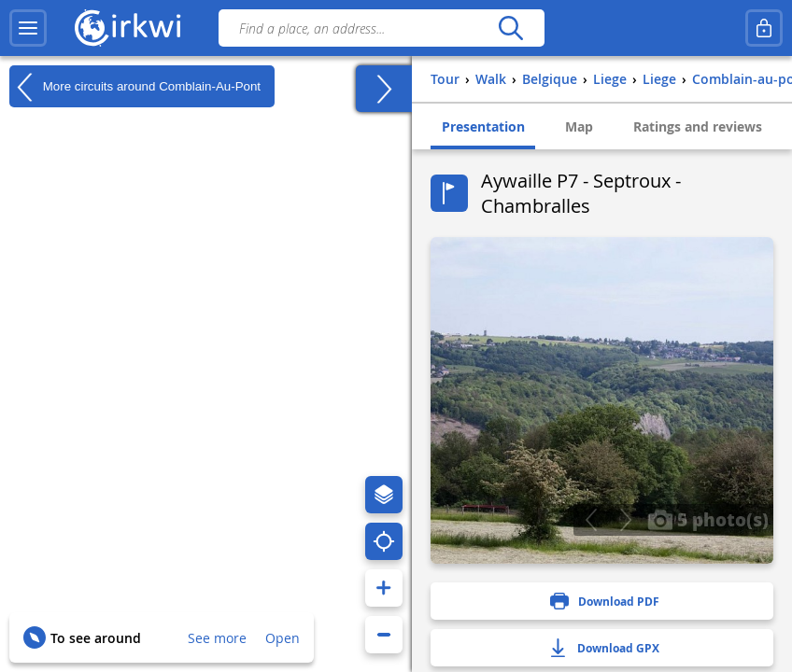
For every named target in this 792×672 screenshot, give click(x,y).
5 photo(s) (708, 519)
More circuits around (135, 87)
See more (217, 638)
